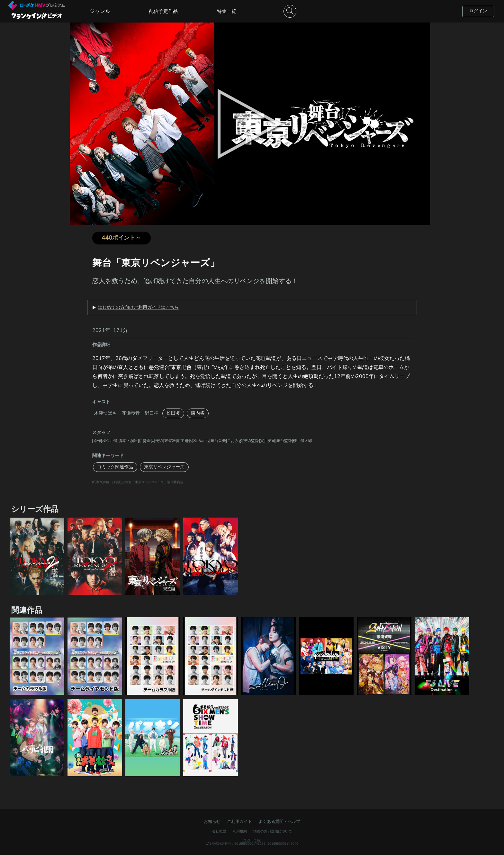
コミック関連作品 (115, 467)
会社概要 (219, 831)
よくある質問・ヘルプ (279, 822)
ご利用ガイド (239, 822)
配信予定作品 (163, 11)
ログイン (478, 11)
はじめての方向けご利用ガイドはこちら (138, 308)
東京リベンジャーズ (164, 467)
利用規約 (240, 831)
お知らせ (212, 822)
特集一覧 (227, 11)
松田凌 (173, 413)
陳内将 (198, 413)
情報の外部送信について (273, 831)
